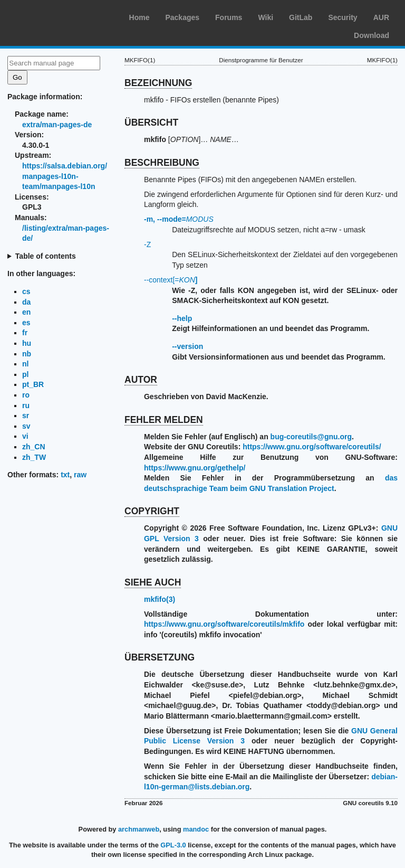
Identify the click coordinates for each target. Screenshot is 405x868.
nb (27, 354)
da (26, 302)
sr (26, 416)
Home (139, 17)
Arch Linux (58, 16)
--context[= (171, 280)
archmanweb (139, 829)
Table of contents (46, 256)
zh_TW (34, 457)
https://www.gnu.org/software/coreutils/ (312, 447)
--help (182, 318)
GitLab (301, 17)
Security (343, 17)
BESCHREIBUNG (162, 163)
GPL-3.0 (173, 845)
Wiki (266, 17)
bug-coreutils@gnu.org (311, 437)
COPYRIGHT (152, 511)
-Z (147, 244)
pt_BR (33, 384)
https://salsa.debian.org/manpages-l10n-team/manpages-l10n (65, 176)
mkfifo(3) (160, 599)
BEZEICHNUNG (158, 83)
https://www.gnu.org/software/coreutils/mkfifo (224, 624)
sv (26, 426)
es (26, 323)
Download (372, 35)
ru (26, 405)
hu (27, 343)
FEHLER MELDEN (164, 420)
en (26, 312)
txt (65, 475)
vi (25, 436)
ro (26, 395)
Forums (229, 17)
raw (80, 475)
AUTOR (141, 380)
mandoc (196, 829)
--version (187, 346)
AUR (381, 17)
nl (25, 364)
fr (25, 333)
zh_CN (34, 447)
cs (26, 291)
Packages (182, 17)
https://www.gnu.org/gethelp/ (195, 468)
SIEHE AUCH (153, 582)
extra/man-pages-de (57, 125)
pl (25, 374)
